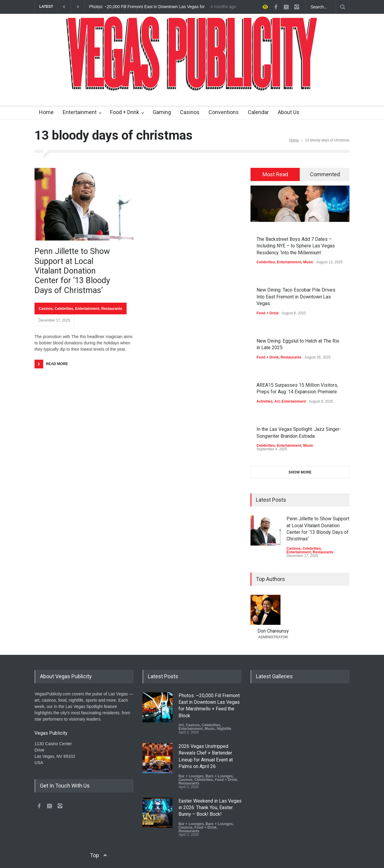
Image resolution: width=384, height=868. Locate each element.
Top (94, 855)
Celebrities (64, 309)
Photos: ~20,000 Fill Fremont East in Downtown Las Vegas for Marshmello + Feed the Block (147, 7)
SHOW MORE (300, 472)
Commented (325, 174)
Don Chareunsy (273, 631)
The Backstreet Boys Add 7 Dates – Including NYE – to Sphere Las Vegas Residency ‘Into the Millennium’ (296, 246)
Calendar (258, 112)
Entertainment (80, 112)
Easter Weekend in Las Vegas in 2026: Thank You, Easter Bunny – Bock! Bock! (210, 808)
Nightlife (224, 729)
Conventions (224, 112)
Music (308, 262)
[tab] (275, 174)
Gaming (162, 112)
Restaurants (112, 309)
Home (46, 112)
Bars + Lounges (219, 776)
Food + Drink (125, 112)
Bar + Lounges (191, 776)
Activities (264, 401)
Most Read (275, 174)
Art (277, 401)
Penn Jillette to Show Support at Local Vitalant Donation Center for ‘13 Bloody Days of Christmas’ (72, 271)
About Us (289, 112)
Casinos (190, 112)
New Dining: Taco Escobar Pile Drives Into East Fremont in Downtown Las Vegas (296, 297)
